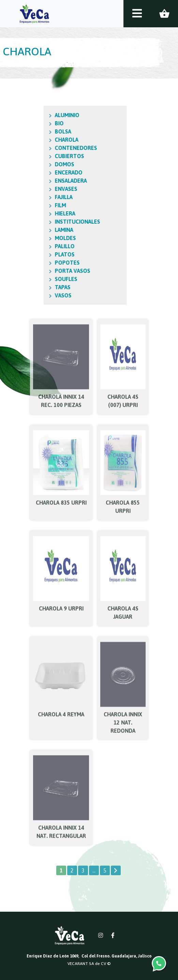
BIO (29, 123)
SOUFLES (36, 279)
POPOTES (37, 263)
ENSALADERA (41, 181)
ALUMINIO (37, 115)
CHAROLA (36, 140)
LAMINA (34, 230)
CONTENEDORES (46, 148)
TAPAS (32, 287)
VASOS (33, 295)
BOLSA (33, 131)
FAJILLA (33, 197)
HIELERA (35, 213)
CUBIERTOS (39, 156)
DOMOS (34, 164)
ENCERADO (38, 172)
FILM (30, 205)
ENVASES (36, 189)
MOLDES (35, 238)
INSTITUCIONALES (47, 222)
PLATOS (34, 254)
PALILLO (34, 246)
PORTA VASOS (42, 271)
